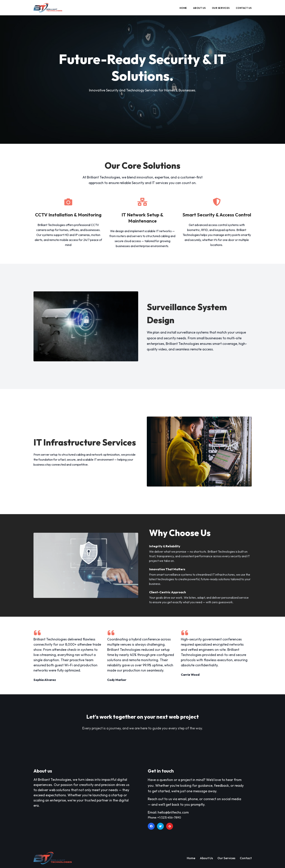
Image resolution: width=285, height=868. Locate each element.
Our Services (226, 858)
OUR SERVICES (221, 8)
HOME (183, 8)
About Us (206, 858)
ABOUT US (199, 8)
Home (191, 858)
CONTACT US (244, 8)
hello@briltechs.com (173, 812)
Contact (246, 858)
